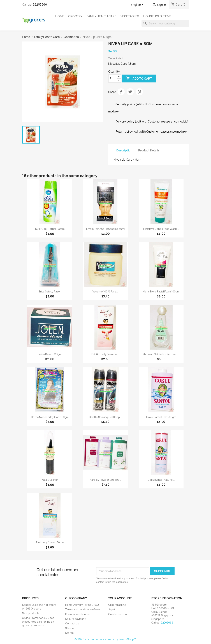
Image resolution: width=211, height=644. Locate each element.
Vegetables (130, 16)
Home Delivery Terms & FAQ (82, 605)
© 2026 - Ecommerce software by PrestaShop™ (105, 639)
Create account (118, 614)
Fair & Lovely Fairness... (105, 354)
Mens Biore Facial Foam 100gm (161, 291)
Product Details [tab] (149, 150)
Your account (120, 598)
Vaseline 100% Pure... (105, 291)
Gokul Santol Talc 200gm (161, 417)
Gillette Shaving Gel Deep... (105, 417)
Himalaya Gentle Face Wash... (161, 229)
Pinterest (139, 92)
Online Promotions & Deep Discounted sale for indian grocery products (38, 622)
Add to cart (139, 79)
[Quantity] (113, 79)
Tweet (130, 92)
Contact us (72, 623)
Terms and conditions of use (83, 609)
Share (121, 92)
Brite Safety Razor (50, 291)
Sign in (112, 609)
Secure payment (75, 619)
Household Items (157, 16)
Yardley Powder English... (105, 480)
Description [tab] (124, 150)
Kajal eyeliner (50, 480)
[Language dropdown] (138, 5)
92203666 (40, 4)
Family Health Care (101, 16)
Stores (69, 633)
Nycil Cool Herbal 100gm (50, 229)
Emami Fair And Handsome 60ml (105, 229)
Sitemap (70, 628)
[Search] (165, 23)
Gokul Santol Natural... (161, 480)
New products (31, 613)
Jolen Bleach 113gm (50, 354)
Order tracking (117, 605)
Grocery (75, 16)
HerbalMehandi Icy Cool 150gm (50, 417)
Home (60, 16)
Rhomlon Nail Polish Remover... (161, 354)
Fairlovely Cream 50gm (50, 542)
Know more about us (78, 614)
